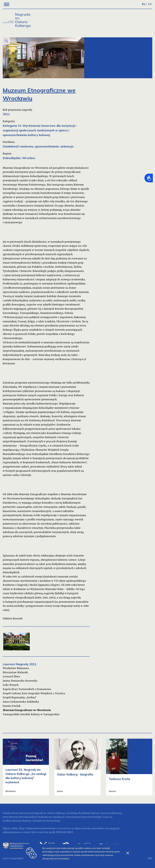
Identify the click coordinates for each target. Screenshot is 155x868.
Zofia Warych (11, 685)
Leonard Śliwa (11, 677)
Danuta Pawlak (12, 706)
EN (150, 4)
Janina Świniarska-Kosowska (20, 681)
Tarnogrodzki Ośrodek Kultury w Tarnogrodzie (31, 715)
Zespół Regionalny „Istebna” (20, 698)
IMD (150, 858)
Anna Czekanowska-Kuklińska (21, 702)
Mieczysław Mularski (15, 673)
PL (144, 4)
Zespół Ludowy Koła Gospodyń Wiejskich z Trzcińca (34, 694)
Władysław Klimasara (16, 668)
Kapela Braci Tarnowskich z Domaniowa (27, 689)
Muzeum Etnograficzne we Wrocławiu (27, 710)
